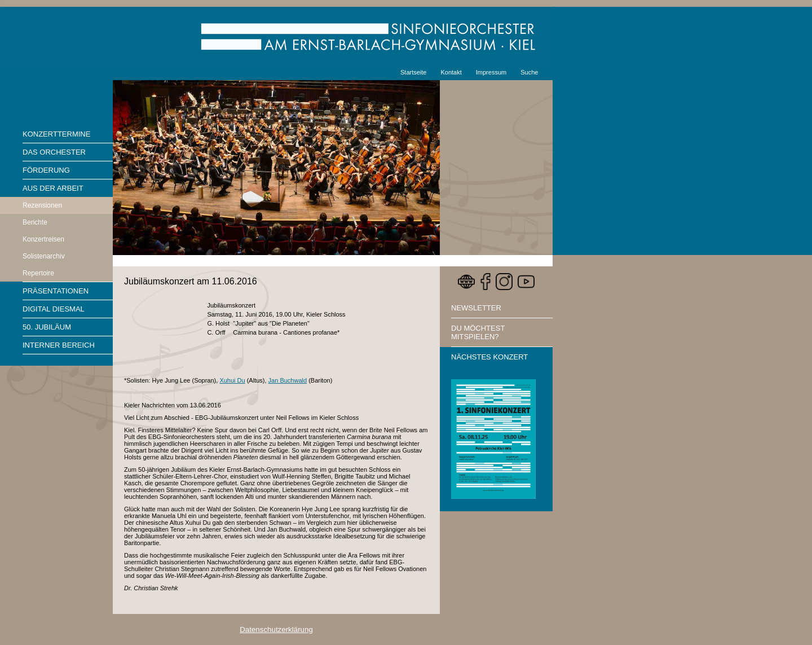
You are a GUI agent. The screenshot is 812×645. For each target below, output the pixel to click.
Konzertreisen (43, 239)
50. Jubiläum (47, 327)
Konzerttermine (56, 134)
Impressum (491, 72)
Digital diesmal (54, 309)
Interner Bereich (59, 345)
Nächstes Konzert (489, 357)
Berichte (35, 222)
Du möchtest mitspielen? (478, 332)
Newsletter (476, 308)
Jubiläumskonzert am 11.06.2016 (191, 281)
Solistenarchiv (44, 256)
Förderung (46, 170)
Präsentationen (56, 291)
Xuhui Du (232, 380)
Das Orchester (54, 152)
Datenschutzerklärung (276, 629)
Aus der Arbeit (53, 188)
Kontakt (451, 72)
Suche (529, 72)
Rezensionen (42, 205)
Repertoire (38, 273)
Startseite (413, 72)
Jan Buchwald (288, 380)
